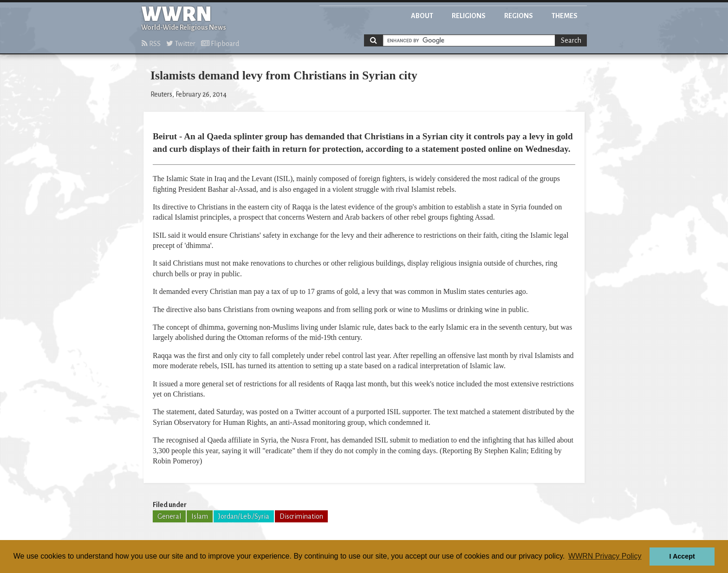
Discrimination (301, 516)
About (422, 16)
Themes (565, 16)
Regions (519, 16)
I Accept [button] (682, 556)
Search (571, 40)
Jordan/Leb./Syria (244, 516)
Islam (200, 516)
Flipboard (220, 44)
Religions (469, 16)
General (169, 516)
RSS (151, 44)
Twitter (181, 44)
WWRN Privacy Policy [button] (605, 556)
